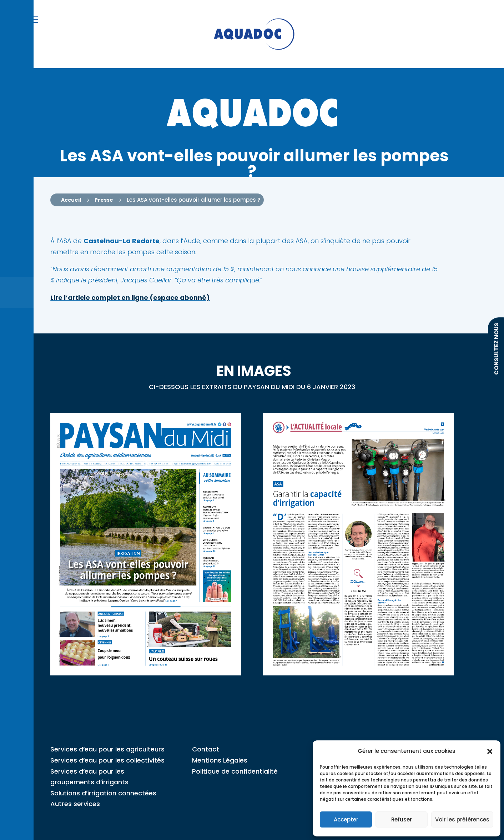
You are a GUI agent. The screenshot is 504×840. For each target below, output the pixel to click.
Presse (104, 200)
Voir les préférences (462, 819)
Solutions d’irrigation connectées (103, 793)
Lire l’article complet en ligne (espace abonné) (130, 298)
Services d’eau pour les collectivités (107, 760)
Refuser (402, 819)
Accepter (346, 819)
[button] (490, 751)
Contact (206, 749)
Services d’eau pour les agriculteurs (107, 749)
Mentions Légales (220, 760)
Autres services (75, 804)
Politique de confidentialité (235, 771)
